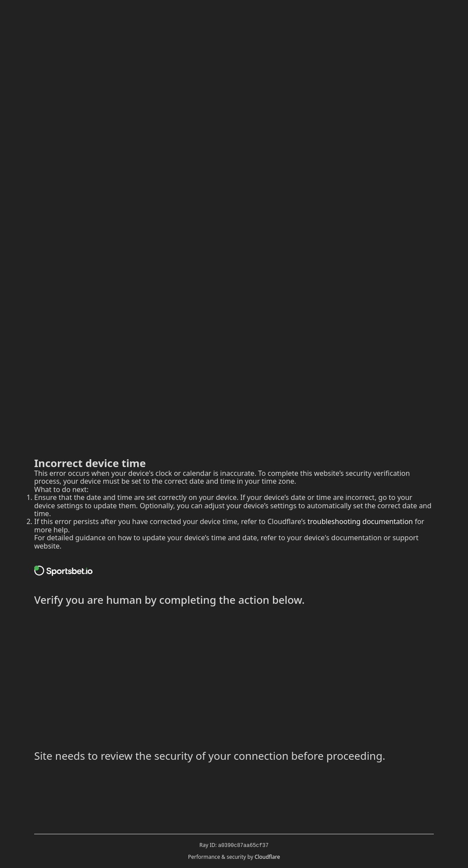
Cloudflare (267, 857)
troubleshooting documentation (360, 521)
